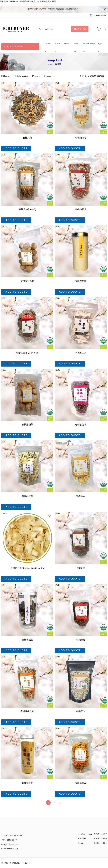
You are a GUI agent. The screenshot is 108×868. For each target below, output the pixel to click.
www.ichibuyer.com (10, 842)
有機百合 (81, 490)
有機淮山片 (81, 346)
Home (50, 57)
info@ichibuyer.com (10, 838)
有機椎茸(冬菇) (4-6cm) (27, 346)
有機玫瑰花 (81, 418)
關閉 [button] (54, 1)
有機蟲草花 (81, 779)
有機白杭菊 (27, 490)
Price (36, 69)
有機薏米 (81, 706)
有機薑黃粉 (27, 778)
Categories (21, 69)
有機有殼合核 (27, 274)
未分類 (58, 57)
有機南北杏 (81, 131)
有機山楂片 (81, 203)
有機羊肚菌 (27, 633)
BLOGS (67, 37)
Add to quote (16, 142)
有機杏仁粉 (81, 274)
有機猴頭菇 (27, 418)
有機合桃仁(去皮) (27, 203)
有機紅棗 (81, 561)
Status (49, 69)
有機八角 (27, 131)
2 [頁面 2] (54, 796)
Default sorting (96, 69)
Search (78, 22)
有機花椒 (81, 633)
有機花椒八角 (27, 705)
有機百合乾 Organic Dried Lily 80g (27, 561)
